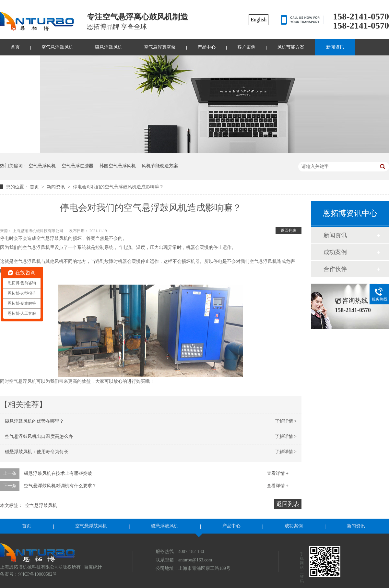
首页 (35, 187)
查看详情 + (278, 473)
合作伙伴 (335, 269)
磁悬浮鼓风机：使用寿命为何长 (37, 452)
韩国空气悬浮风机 (118, 166)
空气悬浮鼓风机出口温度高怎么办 (39, 436)
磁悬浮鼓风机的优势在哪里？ (34, 421)
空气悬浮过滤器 (77, 166)
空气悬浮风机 (42, 166)
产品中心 (206, 47)
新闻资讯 (335, 47)
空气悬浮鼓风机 (57, 47)
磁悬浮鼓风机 (109, 47)
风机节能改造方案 (160, 166)
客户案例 (246, 47)
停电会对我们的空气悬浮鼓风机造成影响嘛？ (118, 187)
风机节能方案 (291, 47)
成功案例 (335, 252)
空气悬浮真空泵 (160, 47)
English (259, 20)
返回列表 (289, 230)
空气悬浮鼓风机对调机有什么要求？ (60, 486)
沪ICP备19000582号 (38, 574)
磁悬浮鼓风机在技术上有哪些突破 (58, 473)
